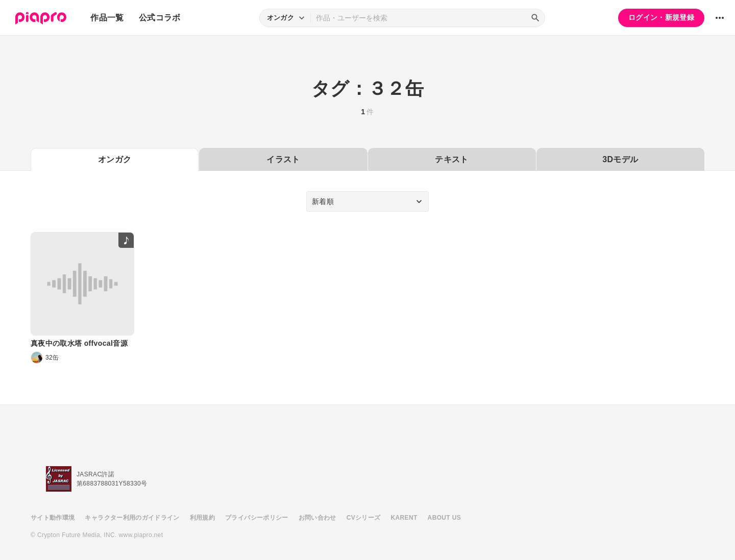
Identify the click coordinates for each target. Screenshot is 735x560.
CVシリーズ (364, 518)
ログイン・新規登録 (661, 17)
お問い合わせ (317, 518)
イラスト (283, 159)
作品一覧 (107, 18)
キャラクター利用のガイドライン (132, 518)
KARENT (404, 518)
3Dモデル (620, 159)
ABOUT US (444, 518)
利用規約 (202, 518)
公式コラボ (160, 18)
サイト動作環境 (53, 518)
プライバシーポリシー (257, 518)
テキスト (451, 159)
